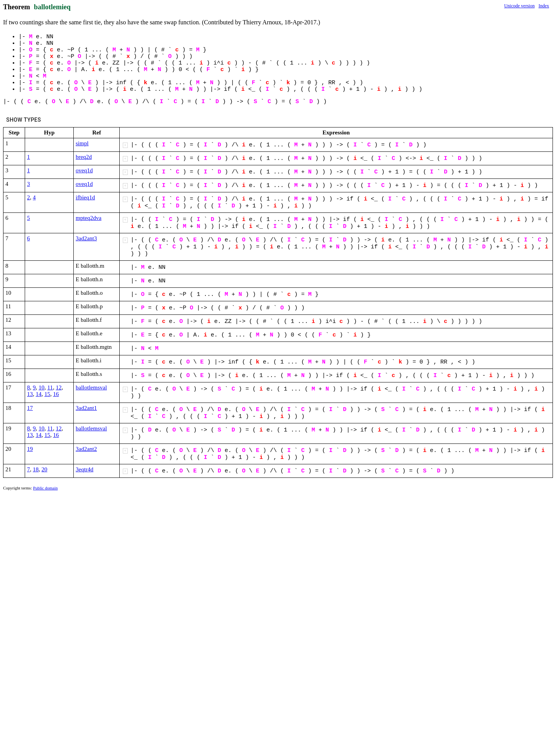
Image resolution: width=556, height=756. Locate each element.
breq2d (84, 157)
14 (39, 394)
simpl (82, 143)
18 (36, 469)
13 (30, 394)
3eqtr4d (85, 469)
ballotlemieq (52, 7)
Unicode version (520, 6)
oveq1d (84, 170)
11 (50, 387)
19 (30, 449)
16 (56, 394)
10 (42, 387)
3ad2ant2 (86, 449)
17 (30, 408)
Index (544, 6)
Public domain (46, 488)
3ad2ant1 (86, 408)
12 (58, 387)
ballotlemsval (91, 387)
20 (45, 469)
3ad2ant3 (86, 238)
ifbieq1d (85, 197)
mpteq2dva (89, 218)
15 (47, 394)
